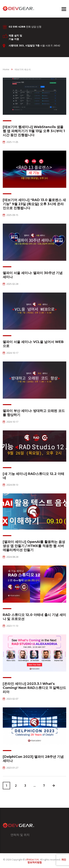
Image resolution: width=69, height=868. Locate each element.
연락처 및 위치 (20, 835)
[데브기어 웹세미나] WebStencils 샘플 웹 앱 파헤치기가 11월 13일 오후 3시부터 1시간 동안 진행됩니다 (34, 131)
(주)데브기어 (32, 859)
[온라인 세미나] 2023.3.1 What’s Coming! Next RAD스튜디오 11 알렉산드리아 (34, 688)
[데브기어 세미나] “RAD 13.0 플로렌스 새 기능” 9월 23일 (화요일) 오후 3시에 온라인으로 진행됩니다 (34, 204)
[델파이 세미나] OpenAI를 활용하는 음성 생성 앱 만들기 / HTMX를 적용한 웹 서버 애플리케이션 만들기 (34, 546)
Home (6, 69)
